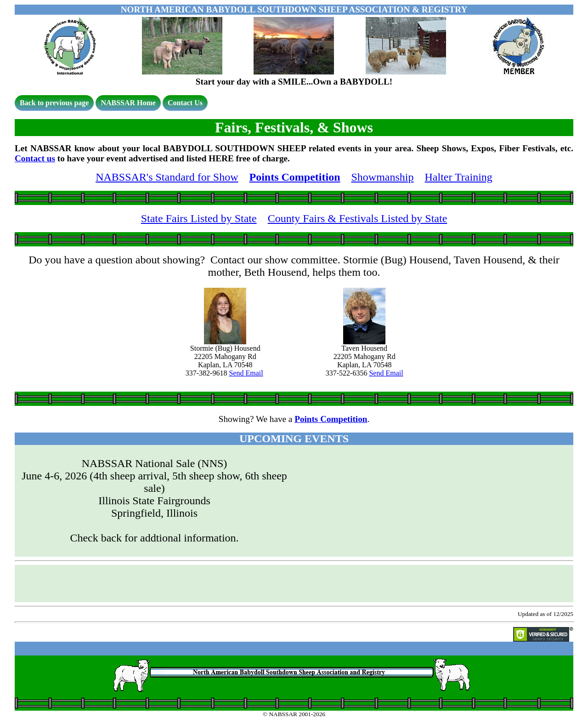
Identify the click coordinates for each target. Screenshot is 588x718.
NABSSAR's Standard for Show (167, 177)
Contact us (35, 158)
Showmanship (383, 177)
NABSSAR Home (128, 103)
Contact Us (185, 103)
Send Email (246, 373)
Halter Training (459, 177)
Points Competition (295, 177)
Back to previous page (54, 103)
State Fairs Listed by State (199, 218)
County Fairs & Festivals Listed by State (358, 218)
